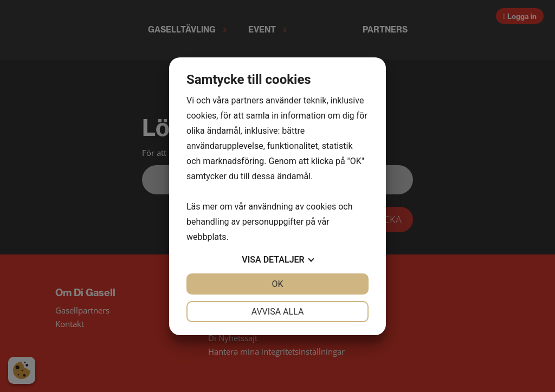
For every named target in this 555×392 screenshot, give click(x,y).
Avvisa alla (278, 312)
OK (277, 284)
